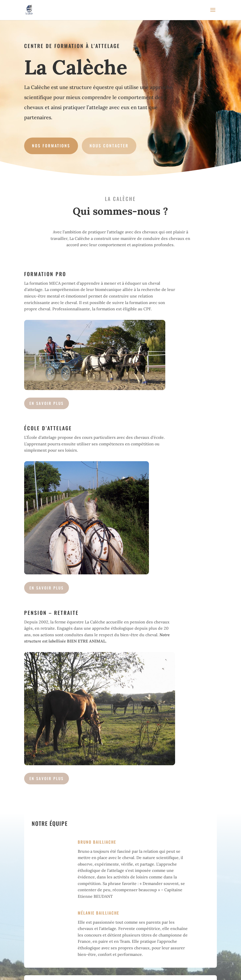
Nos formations (51, 146)
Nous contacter (109, 146)
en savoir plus (47, 403)
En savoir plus (47, 778)
